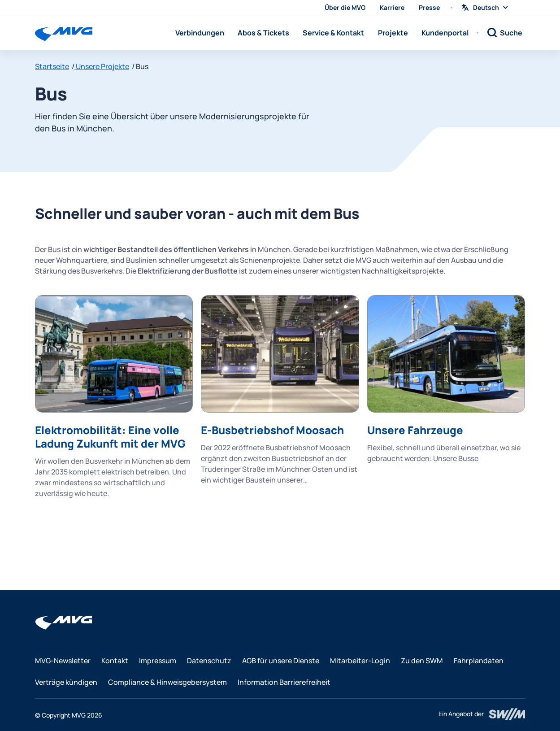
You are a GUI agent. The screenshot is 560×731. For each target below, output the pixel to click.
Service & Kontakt (333, 33)
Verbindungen (200, 33)
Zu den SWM (422, 661)
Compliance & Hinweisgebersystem (167, 682)
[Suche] (504, 33)
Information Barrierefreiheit (284, 682)
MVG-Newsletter (63, 661)
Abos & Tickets (263, 33)
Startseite (52, 66)
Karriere (392, 7)
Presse (429, 7)
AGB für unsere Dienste (281, 661)
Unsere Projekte (102, 66)
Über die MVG (345, 7)
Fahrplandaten (479, 661)
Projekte (393, 33)
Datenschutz (209, 661)
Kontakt (115, 661)
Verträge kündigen (66, 682)
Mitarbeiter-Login (360, 661)
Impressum (158, 661)
